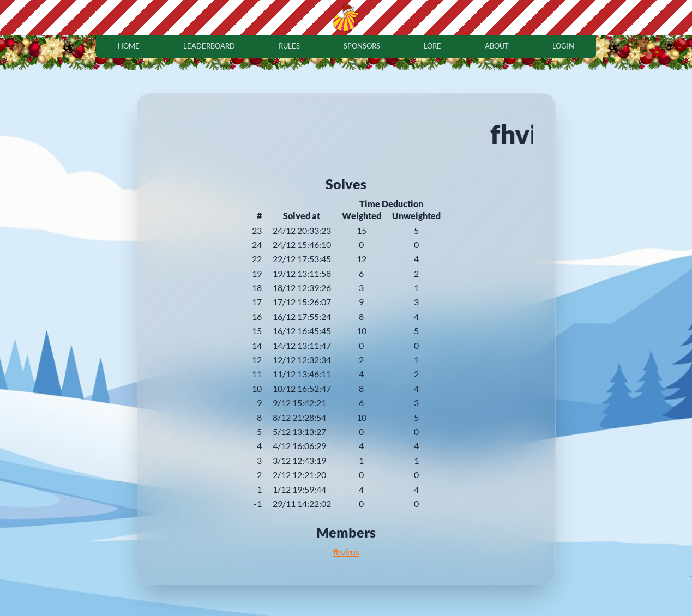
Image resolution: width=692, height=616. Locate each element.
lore (432, 46)
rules (289, 46)
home (129, 46)
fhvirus (346, 552)
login (563, 46)
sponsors (362, 46)
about (497, 46)
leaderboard (209, 46)
